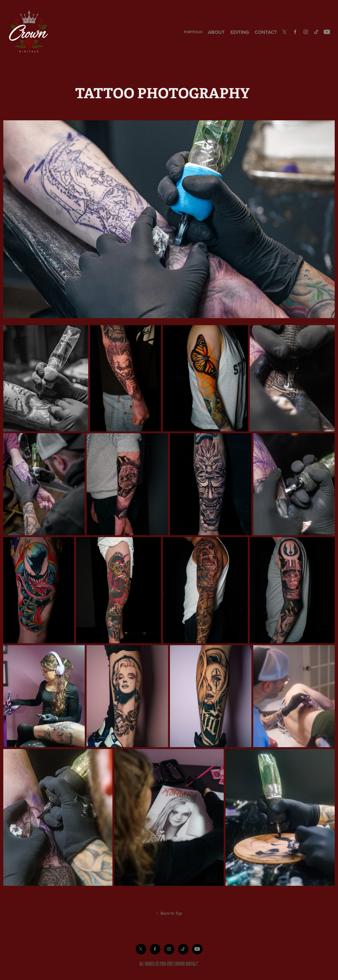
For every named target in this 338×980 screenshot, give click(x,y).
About (216, 32)
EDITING (240, 32)
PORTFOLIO (193, 32)
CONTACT (266, 32)
